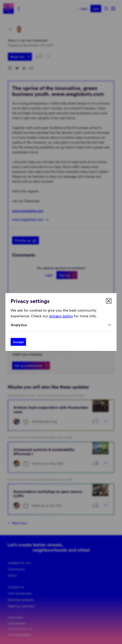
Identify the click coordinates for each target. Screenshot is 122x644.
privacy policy (61, 316)
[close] (109, 301)
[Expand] (61, 325)
